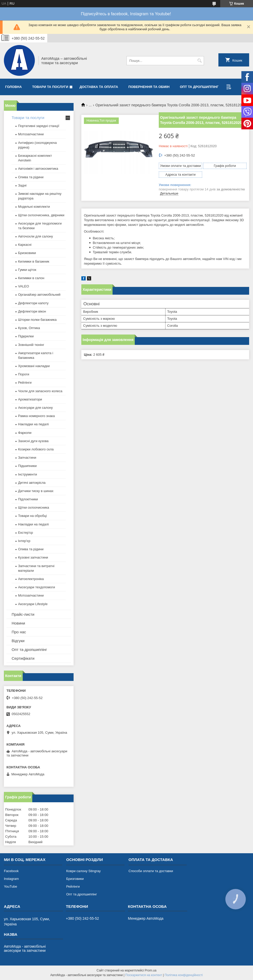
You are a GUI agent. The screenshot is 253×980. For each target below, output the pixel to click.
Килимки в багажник (34, 261)
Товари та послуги (50, 87)
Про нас (19, 632)
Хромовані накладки (34, 366)
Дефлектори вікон (32, 311)
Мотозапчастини (31, 134)
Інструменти (27, 474)
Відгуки (18, 641)
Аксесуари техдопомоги (37, 587)
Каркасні (25, 245)
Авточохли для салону (35, 236)
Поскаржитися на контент (144, 975)
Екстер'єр (26, 533)
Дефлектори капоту (33, 303)
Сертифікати (23, 658)
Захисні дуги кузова (33, 441)
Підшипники (27, 466)
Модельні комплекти (34, 207)
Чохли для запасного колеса (40, 391)
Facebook (11, 871)
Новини (18, 623)
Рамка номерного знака (36, 416)
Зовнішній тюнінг (31, 345)
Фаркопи (25, 433)
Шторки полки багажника (37, 320)
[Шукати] (199, 61)
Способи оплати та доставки (151, 871)
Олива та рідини (31, 177)
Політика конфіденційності (184, 975)
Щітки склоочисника (34, 507)
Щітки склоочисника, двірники (41, 215)
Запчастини (27, 458)
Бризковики (27, 253)
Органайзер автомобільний (39, 295)
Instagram (11, 879)
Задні (22, 185)
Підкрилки (26, 336)
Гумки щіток (27, 270)
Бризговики (75, 879)
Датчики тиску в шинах (36, 491)
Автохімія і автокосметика (38, 169)
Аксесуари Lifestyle (33, 604)
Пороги (24, 374)
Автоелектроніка (31, 579)
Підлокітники (28, 499)
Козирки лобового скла (36, 449)
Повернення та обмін (149, 87)
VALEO (23, 286)
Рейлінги (25, 383)
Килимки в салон (31, 278)
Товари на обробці (32, 516)
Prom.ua (151, 970)
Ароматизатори (30, 399)
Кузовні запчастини (33, 557)
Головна (13, 87)
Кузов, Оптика (29, 328)
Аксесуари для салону (35, 408)
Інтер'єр (24, 541)
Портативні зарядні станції (39, 126)
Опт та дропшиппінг (199, 87)
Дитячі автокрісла (32, 483)
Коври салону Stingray (83, 871)
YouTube (10, 886)
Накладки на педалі (33, 424)
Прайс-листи (23, 614)
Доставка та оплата (99, 87)
